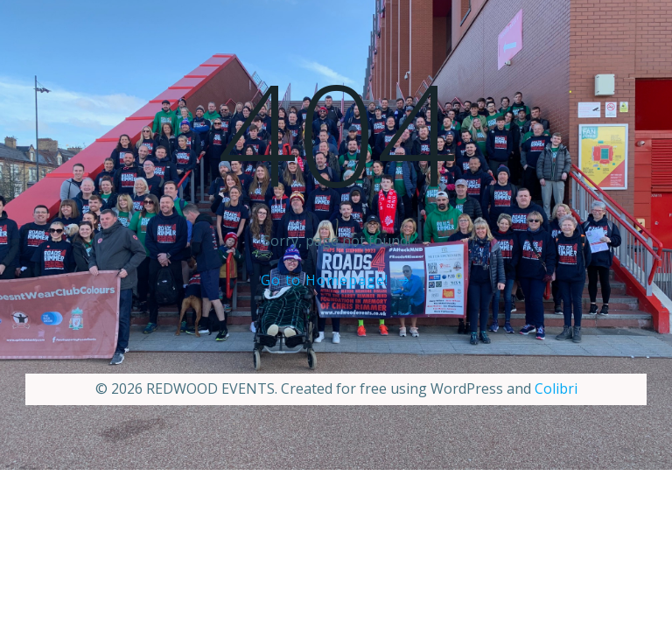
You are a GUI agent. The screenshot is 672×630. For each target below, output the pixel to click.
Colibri (556, 388)
